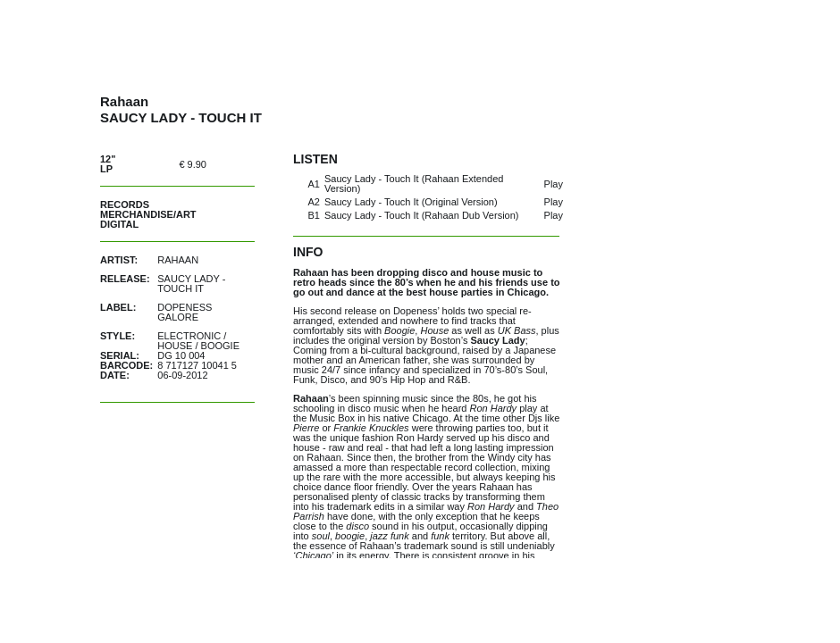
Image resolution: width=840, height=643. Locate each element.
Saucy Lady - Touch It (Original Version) (411, 202)
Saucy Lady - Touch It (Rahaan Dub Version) (421, 215)
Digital (119, 224)
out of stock (238, 164)
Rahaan (178, 260)
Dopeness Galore (185, 312)
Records (125, 205)
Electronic (189, 336)
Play (554, 184)
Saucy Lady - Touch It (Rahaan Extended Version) (414, 184)
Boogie (220, 346)
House (175, 346)
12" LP (108, 164)
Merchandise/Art (148, 214)
